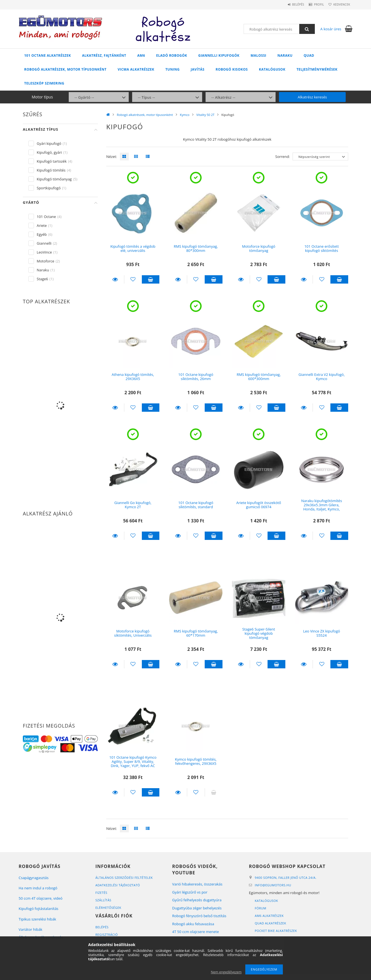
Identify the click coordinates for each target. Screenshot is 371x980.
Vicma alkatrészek (136, 69)
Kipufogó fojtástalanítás (39, 909)
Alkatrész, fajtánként (104, 55)
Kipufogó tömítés (51, 170)
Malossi (259, 55)
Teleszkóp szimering (44, 83)
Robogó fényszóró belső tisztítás (199, 916)
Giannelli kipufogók (219, 55)
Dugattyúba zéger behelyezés (197, 908)
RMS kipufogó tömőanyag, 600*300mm (259, 377)
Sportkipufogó (49, 188)
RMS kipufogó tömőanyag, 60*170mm (196, 633)
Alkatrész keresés (312, 97)
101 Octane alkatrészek (48, 55)
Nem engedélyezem (226, 972)
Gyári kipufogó (49, 143)
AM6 (141, 55)
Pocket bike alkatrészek (276, 931)
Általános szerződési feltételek (124, 878)
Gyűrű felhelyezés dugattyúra (197, 900)
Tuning (173, 69)
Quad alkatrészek (270, 923)
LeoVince (44, 252)
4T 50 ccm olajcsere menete (196, 932)
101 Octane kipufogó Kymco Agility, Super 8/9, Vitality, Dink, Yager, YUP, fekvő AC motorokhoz (133, 764)
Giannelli (44, 243)
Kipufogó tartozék (52, 161)
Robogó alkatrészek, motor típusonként (65, 69)
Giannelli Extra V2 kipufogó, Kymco (321, 377)
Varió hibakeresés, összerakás (197, 884)
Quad (309, 55)
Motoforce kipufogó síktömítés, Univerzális (133, 633)
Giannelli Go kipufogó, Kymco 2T (133, 505)
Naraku (285, 55)
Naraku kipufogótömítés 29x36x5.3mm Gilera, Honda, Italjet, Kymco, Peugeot (322, 507)
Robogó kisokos (232, 69)
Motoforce (45, 261)
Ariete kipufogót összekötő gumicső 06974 (259, 505)
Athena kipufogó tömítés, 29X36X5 (133, 377)
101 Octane (46, 217)
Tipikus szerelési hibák (37, 919)
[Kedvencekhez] (133, 279)
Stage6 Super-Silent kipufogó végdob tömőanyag (259, 633)
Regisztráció (107, 935)
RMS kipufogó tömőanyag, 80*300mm (196, 248)
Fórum (260, 908)
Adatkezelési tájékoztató (118, 885)
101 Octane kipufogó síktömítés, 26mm (196, 377)
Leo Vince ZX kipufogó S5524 (322, 633)
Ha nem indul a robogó (38, 888)
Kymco (185, 115)
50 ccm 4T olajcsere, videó (41, 898)
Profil (313, 4)
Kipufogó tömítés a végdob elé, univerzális (133, 248)
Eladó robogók (172, 55)
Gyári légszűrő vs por (190, 892)
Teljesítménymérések (317, 69)
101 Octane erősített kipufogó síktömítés (321, 248)
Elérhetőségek (108, 908)
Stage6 (42, 279)
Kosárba (151, 279)
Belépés (288, 4)
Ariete (42, 225)
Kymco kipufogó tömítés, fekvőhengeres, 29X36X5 (196, 761)
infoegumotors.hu (273, 885)
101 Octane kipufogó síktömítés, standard (196, 505)
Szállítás (103, 900)
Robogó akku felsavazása (193, 924)
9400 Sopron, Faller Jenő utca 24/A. (286, 878)
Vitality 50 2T (205, 115)
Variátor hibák (30, 929)
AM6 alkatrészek (269, 916)
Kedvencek (340, 4)
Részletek (115, 279)
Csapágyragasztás (34, 878)
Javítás (198, 69)
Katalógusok (272, 69)
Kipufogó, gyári (49, 152)
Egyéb (42, 234)
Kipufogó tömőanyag (54, 179)
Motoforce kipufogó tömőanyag (259, 248)
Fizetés (101, 893)
